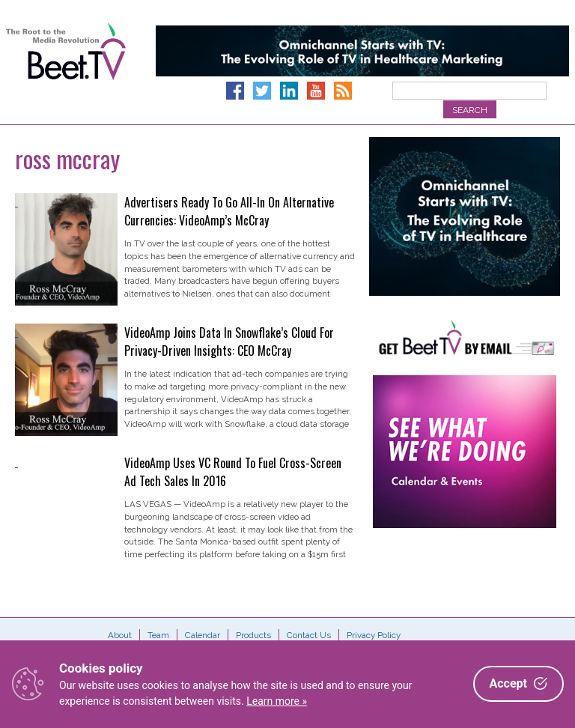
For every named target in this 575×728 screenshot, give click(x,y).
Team (158, 635)
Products (253, 635)
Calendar (203, 635)
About (120, 635)
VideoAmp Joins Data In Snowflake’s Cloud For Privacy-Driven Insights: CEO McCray (229, 342)
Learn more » (277, 701)
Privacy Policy (374, 635)
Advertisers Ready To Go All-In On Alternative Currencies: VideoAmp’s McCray (229, 211)
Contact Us (309, 635)
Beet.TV (66, 67)
